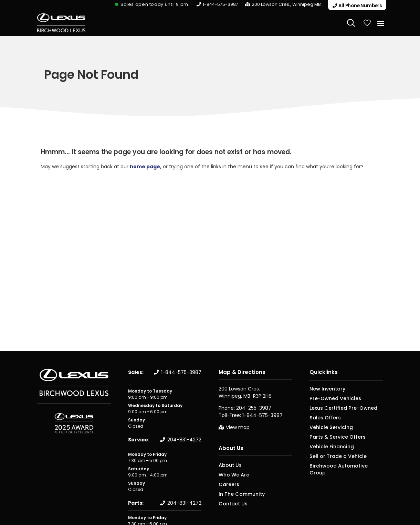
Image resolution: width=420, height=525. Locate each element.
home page (145, 166)
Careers (227, 484)
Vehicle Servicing (327, 427)
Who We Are (231, 474)
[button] (355, 5)
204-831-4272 (184, 439)
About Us (231, 448)
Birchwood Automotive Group (341, 465)
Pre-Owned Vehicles (331, 398)
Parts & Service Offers (332, 436)
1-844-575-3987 (224, 4)
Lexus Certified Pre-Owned (338, 408)
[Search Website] (351, 22)
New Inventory (325, 388)
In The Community (239, 493)
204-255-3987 (254, 408)
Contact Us (231, 503)
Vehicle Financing (328, 446)
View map (238, 427)
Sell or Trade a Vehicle (333, 456)
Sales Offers (322, 417)
